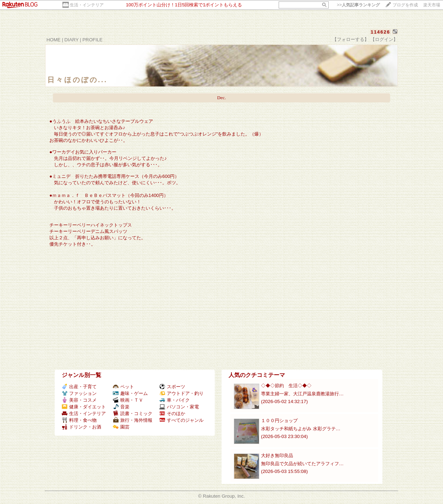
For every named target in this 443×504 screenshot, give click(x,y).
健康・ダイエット (84, 407)
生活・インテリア (87, 5)
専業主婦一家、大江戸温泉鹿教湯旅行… (302, 394)
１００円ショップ (279, 421)
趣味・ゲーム (130, 393)
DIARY (72, 40)
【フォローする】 (351, 39)
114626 (380, 32)
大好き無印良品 (277, 455)
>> (358, 5)
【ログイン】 (384, 39)
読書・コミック (133, 413)
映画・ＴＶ (128, 400)
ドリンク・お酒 (81, 427)
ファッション (79, 393)
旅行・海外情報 (133, 420)
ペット (123, 387)
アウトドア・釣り (181, 393)
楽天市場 (432, 5)
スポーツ (172, 387)
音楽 (121, 407)
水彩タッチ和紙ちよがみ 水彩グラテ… (301, 429)
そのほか (172, 413)
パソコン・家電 (179, 407)
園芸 (121, 427)
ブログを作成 (405, 5)
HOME (54, 40)
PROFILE (93, 40)
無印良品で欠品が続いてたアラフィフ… (302, 464)
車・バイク (175, 400)
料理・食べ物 (79, 420)
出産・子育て (79, 387)
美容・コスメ (79, 400)
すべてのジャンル (181, 420)
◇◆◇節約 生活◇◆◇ (286, 386)
